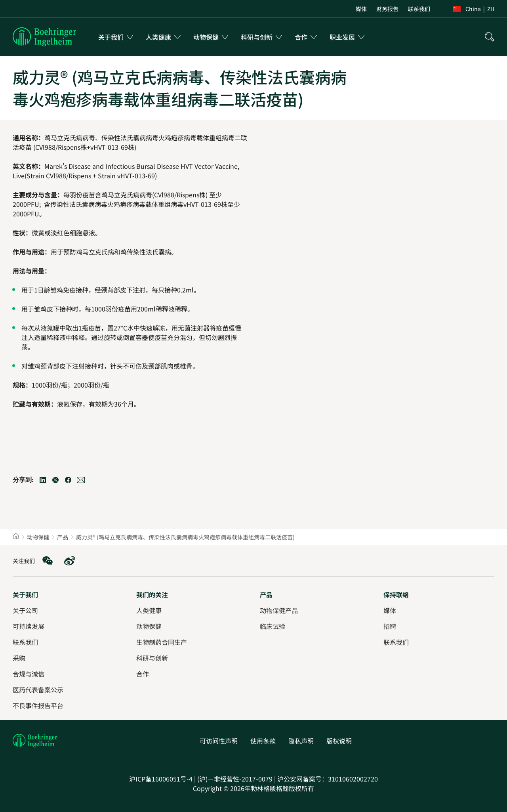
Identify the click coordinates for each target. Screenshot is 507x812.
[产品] (266, 594)
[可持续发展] (29, 626)
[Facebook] (68, 480)
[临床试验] (273, 626)
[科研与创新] (152, 658)
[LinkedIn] (43, 480)
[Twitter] (55, 480)
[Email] (81, 480)
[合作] (143, 674)
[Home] (16, 537)
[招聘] (390, 626)
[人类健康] (149, 610)
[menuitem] (361, 9)
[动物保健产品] (279, 610)
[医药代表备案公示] (38, 690)
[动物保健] (149, 626)
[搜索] (490, 37)
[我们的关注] (152, 594)
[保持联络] (396, 594)
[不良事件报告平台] (38, 705)
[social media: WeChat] (48, 561)
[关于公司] (25, 610)
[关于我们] (25, 594)
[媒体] (390, 610)
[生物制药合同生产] (162, 642)
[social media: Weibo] (70, 561)
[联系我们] (396, 642)
